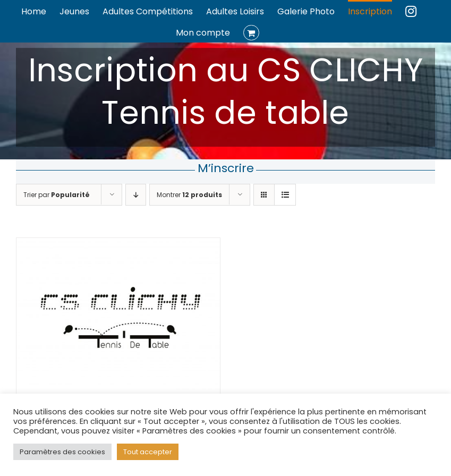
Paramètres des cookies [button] (62, 452)
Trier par (57, 195)
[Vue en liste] (285, 195)
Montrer (189, 195)
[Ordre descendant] (136, 195)
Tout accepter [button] (148, 452)
